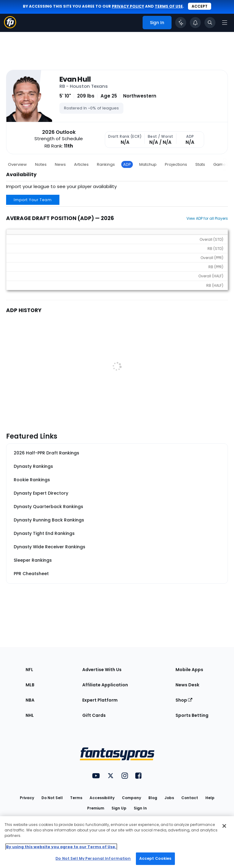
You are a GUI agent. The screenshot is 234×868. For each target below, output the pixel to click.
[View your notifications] (195, 23)
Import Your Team (33, 200)
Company (131, 798)
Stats (200, 164)
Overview (17, 164)
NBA (30, 700)
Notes (41, 164)
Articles (81, 164)
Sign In (140, 808)
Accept (200, 6)
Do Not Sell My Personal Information (93, 858)
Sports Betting (192, 715)
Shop (184, 700)
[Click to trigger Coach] (181, 23)
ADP (127, 164)
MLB (30, 685)
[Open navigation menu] (225, 23)
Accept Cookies (155, 858)
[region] (117, 842)
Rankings (106, 164)
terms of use (169, 6)
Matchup (148, 164)
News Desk (187, 685)
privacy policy (128, 6)
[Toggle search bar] (210, 23)
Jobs (169, 798)
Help (210, 798)
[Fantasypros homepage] (10, 27)
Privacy (27, 798)
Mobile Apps (189, 670)
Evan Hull (75, 79)
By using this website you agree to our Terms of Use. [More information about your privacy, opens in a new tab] (61, 847)
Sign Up (119, 808)
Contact (190, 798)
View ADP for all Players (207, 218)
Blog (153, 798)
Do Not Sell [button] (52, 798)
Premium (96, 808)
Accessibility (102, 798)
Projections (176, 164)
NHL (30, 715)
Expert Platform (100, 700)
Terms (76, 798)
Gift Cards (94, 715)
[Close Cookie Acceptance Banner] (224, 826)
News (60, 164)
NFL (29, 670)
